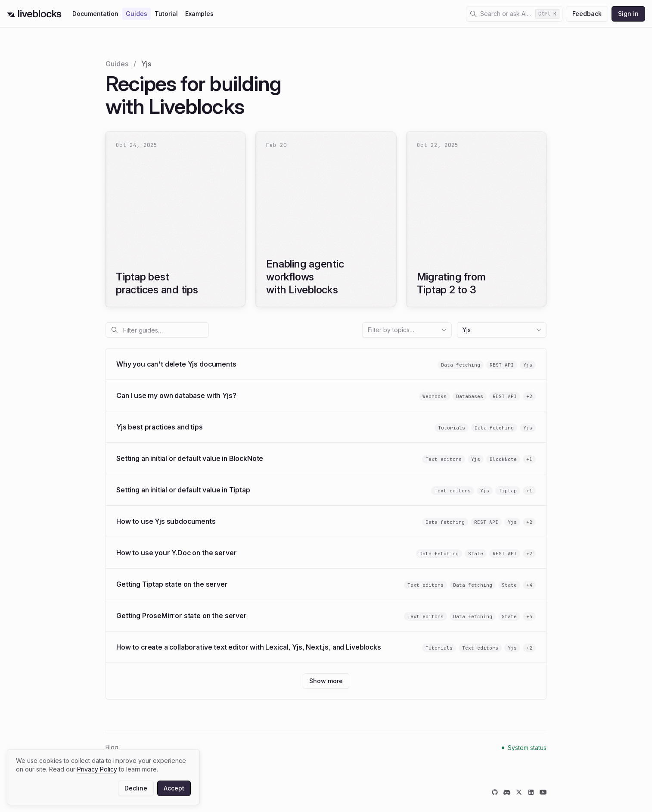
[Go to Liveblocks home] (34, 14)
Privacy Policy (97, 769)
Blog (112, 747)
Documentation (95, 14)
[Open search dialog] (514, 14)
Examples (199, 14)
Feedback (587, 14)
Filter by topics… (407, 330)
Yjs (502, 330)
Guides (137, 14)
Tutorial (166, 14)
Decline (136, 788)
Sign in (628, 14)
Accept (174, 788)
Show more (329, 683)
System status (528, 748)
